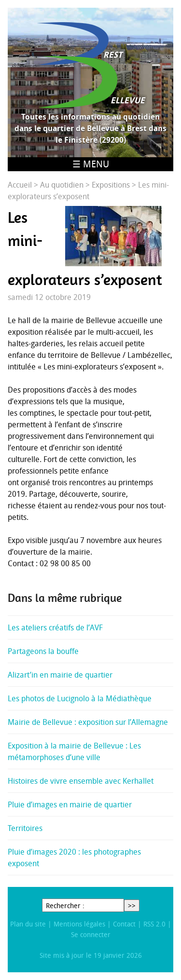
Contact (124, 924)
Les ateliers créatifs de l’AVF (55, 627)
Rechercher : (65, 905)
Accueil (20, 185)
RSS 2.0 (154, 924)
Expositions (111, 185)
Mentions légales (79, 924)
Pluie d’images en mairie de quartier (70, 804)
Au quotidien (62, 185)
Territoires (25, 828)
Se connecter (91, 934)
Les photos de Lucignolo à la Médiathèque (80, 698)
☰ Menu (91, 164)
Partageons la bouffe (43, 651)
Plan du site (28, 924)
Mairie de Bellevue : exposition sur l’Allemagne (88, 722)
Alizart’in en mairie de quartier (60, 675)
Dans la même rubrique (65, 598)
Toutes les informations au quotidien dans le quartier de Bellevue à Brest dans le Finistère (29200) (90, 128)
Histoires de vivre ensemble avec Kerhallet (81, 781)
